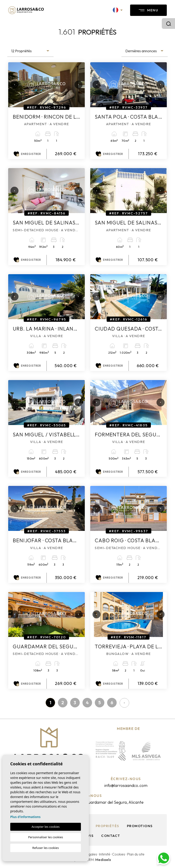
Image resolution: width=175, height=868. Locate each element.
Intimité (105, 854)
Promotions (140, 826)
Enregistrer (27, 154)
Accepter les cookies (45, 827)
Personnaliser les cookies (45, 837)
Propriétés (107, 826)
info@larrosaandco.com (126, 785)
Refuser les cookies (46, 848)
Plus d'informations (25, 817)
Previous (13, 85)
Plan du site (136, 854)
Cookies (119, 854)
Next (77, 85)
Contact (111, 836)
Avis (89, 836)
